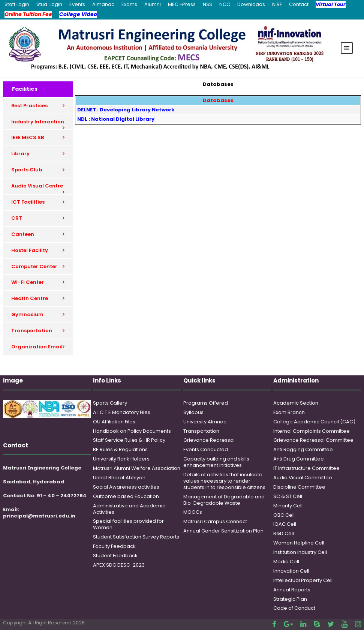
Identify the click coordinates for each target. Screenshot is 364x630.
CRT (17, 218)
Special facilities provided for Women (128, 524)
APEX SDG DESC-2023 (119, 565)
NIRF (277, 4)
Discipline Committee (299, 487)
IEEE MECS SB (28, 137)
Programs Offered (206, 403)
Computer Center (34, 266)
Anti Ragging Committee (303, 449)
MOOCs (193, 512)
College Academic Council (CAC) (314, 422)
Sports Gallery (110, 403)
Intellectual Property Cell (303, 580)
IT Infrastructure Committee (306, 468)
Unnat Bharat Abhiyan (119, 478)
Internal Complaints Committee (312, 431)
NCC (225, 4)
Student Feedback (115, 556)
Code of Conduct (294, 608)
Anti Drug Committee (299, 459)
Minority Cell (288, 506)
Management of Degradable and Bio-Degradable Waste (224, 500)
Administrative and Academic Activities (129, 509)
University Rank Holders (121, 459)
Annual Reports (292, 590)
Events (77, 4)
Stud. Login (49, 4)
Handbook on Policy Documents (132, 431)
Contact (299, 4)
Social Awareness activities (126, 487)
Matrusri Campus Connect (215, 521)
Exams (129, 4)
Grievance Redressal (209, 440)
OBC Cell (284, 515)
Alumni (153, 4)
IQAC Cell (285, 524)
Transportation (32, 331)
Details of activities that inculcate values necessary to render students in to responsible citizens (224, 481)
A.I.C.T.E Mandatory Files (122, 412)
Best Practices (29, 106)
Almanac (103, 4)
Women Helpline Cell (299, 543)
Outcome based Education (126, 496)
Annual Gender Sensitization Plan (223, 531)
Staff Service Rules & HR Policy (129, 440)
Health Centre (30, 298)
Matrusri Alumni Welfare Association (137, 468)
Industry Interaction (38, 122)
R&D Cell (284, 533)
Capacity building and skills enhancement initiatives (216, 462)
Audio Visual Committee (303, 478)
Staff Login (17, 4)
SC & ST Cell (288, 496)
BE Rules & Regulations (120, 449)
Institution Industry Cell (300, 552)
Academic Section (296, 403)
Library (20, 154)
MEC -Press (182, 4)
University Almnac (205, 422)
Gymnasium (27, 314)
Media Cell (286, 562)
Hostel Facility (30, 250)
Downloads (251, 4)
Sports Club (27, 170)
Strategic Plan (290, 599)
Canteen (23, 234)
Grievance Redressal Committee (313, 440)
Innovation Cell (291, 571)
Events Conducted (206, 449)
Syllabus (193, 412)
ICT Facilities (28, 202)
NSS (207, 4)
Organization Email (37, 347)
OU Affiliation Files (114, 422)
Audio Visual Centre (37, 186)
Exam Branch (289, 412)
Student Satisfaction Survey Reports (136, 537)
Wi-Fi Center (28, 282)
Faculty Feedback (114, 546)
